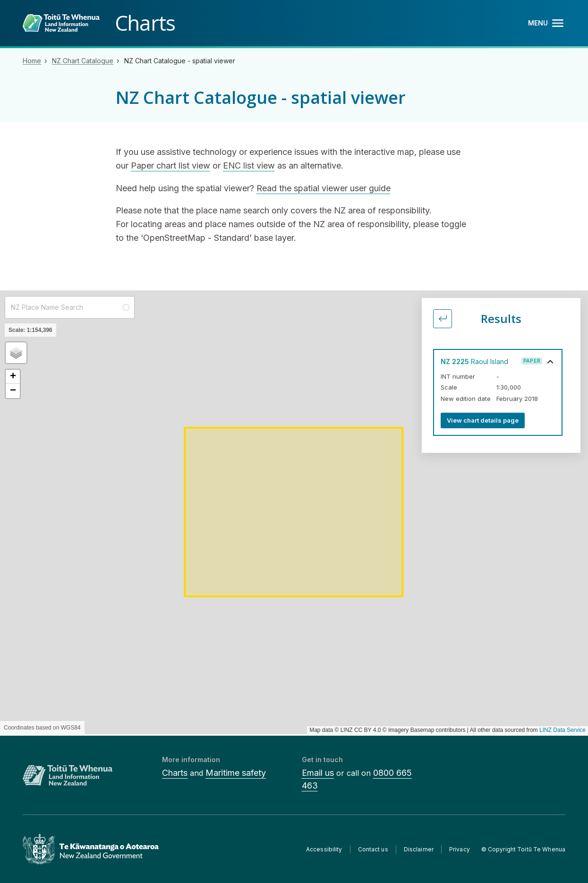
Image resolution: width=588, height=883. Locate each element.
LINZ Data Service (562, 730)
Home (32, 61)
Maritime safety (236, 773)
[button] (16, 353)
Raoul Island (474, 361)
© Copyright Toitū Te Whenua (523, 849)
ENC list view (249, 166)
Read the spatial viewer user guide (324, 188)
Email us (318, 773)
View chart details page (483, 420)
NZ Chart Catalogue (83, 61)
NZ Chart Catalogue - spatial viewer (180, 61)
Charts (175, 773)
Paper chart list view (170, 166)
